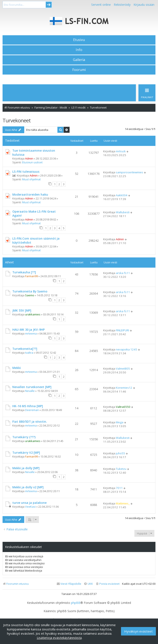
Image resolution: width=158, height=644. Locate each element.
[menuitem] (107, 584)
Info (79, 50)
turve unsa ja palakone (29, 503)
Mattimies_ (123, 503)
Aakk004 (122, 195)
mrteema (31, 333)
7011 (119, 488)
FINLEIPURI (122, 330)
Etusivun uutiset (32, 162)
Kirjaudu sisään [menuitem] (144, 5)
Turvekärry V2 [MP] (26, 453)
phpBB (76, 603)
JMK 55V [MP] (22, 310)
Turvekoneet (17, 120)
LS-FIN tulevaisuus (26, 172)
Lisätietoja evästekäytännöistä (59, 638)
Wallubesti (123, 212)
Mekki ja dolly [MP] (26, 468)
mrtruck (121, 151)
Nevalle (30, 391)
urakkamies (33, 314)
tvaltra (29, 353)
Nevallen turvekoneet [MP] (32, 387)
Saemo (30, 295)
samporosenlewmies (130, 172)
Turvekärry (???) (24, 437)
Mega (120, 422)
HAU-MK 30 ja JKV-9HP (28, 330)
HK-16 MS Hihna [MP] (28, 406)
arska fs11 (123, 273)
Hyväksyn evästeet (138, 631)
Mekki (17, 368)
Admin (29, 158)
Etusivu (79, 40)
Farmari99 (31, 276)
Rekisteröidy (122, 5)
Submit (49, 5)
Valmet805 (123, 369)
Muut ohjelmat (31, 179)
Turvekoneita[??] (25, 349)
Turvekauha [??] (24, 272)
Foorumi (79, 70)
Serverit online (101, 5)
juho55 (120, 453)
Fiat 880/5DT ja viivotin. (30, 422)
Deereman (32, 410)
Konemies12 (124, 388)
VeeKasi (30, 507)
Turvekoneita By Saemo (30, 291)
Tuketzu (121, 469)
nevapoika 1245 (127, 349)
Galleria (79, 60)
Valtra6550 (123, 407)
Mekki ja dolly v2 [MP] (28, 487)
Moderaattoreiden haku (30, 194)
